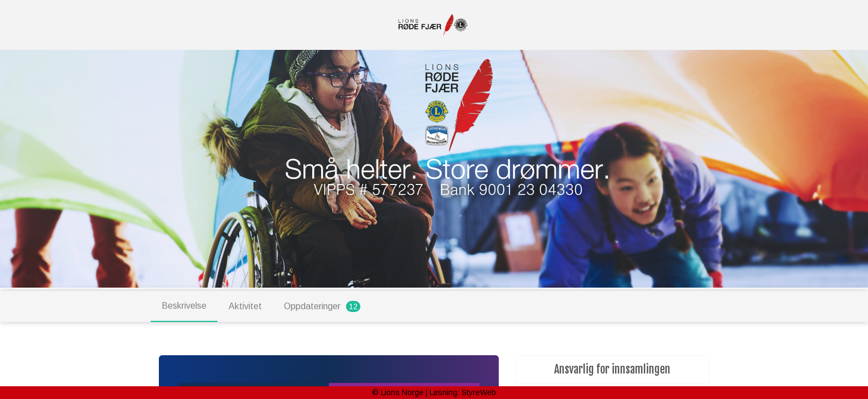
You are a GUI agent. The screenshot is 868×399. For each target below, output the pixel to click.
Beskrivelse (184, 306)
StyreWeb (479, 392)
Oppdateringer (322, 306)
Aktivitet (245, 306)
